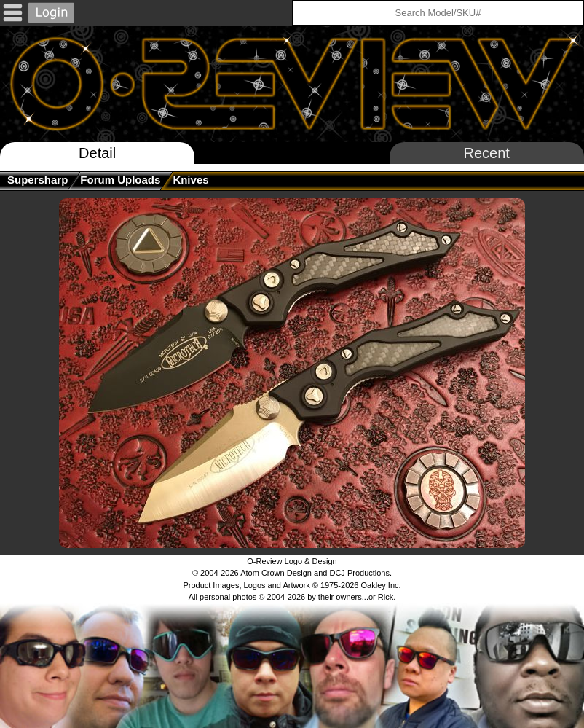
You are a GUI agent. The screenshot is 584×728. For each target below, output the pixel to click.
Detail (97, 153)
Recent (487, 153)
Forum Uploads (120, 180)
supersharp (38, 180)
